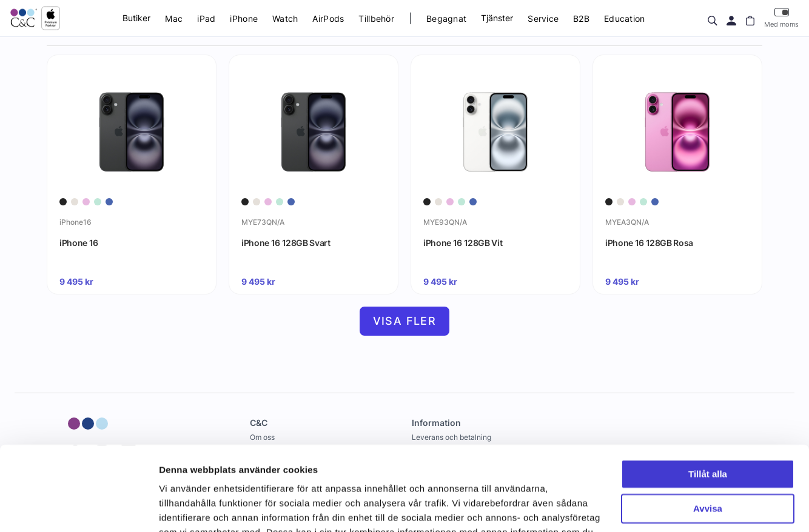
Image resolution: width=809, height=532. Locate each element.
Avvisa (708, 436)
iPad (206, 18)
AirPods (328, 18)
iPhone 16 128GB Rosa (649, 243)
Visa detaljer (186, 508)
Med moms (781, 18)
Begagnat (446, 18)
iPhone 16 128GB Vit (463, 243)
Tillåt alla (708, 402)
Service (543, 18)
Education (625, 18)
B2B (581, 18)
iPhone (244, 18)
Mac (174, 18)
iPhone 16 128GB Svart (286, 243)
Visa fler (405, 321)
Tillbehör (376, 18)
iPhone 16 (79, 243)
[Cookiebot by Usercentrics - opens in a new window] (79, 508)
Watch (285, 18)
